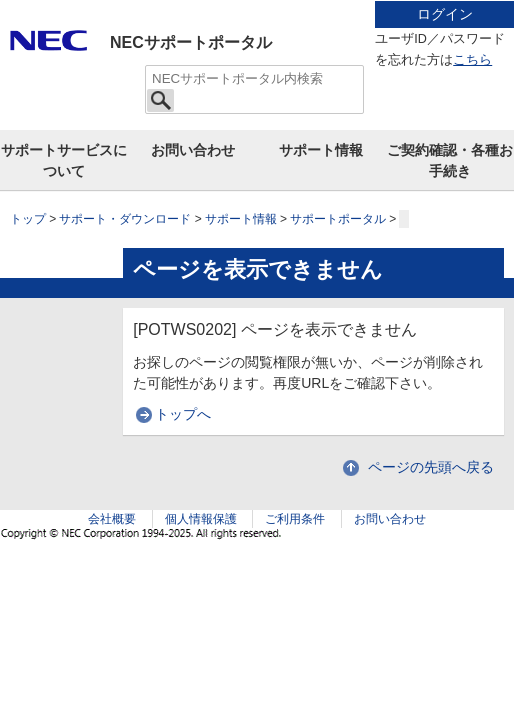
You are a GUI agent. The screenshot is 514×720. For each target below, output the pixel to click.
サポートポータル (338, 219)
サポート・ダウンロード (125, 219)
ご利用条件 (295, 519)
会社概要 (112, 519)
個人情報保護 (201, 519)
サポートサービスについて (64, 160)
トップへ (183, 414)
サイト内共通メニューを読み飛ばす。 (187, 25)
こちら (472, 60)
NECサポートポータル (191, 42)
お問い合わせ (193, 150)
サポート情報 (321, 150)
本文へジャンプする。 (257, 1)
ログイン (445, 14)
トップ (28, 219)
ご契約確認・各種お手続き (450, 160)
